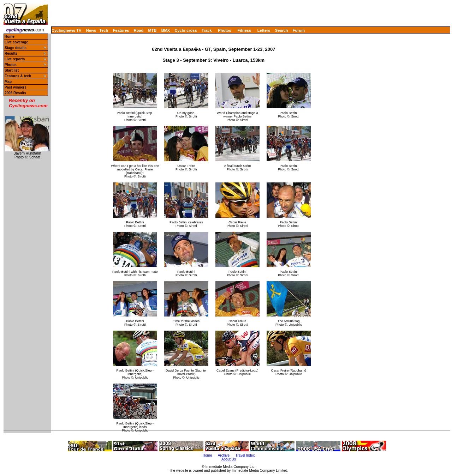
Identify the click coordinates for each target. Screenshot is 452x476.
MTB (153, 30)
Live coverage (16, 42)
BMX (166, 30)
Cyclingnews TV (66, 30)
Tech (104, 30)
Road (139, 30)
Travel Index (245, 455)
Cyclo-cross (186, 30)
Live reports (15, 59)
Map (8, 82)
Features (121, 30)
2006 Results (15, 93)
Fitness (244, 30)
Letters (264, 30)
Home (10, 37)
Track (207, 30)
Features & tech (18, 76)
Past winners (16, 87)
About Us (229, 459)
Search (282, 30)
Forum (299, 30)
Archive (224, 455)
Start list (12, 70)
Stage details (16, 48)
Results (11, 53)
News (91, 30)
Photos (224, 30)
